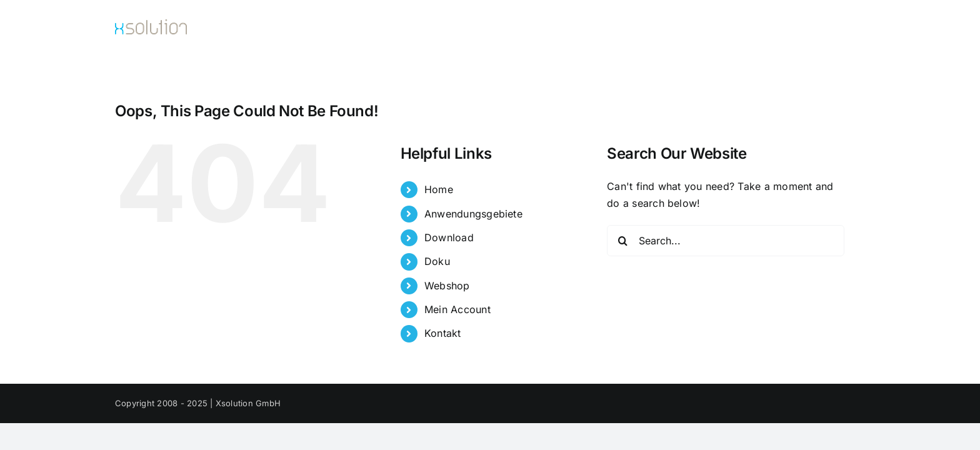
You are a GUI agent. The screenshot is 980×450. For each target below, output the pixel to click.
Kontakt (443, 333)
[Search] (622, 241)
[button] (860, 29)
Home (439, 189)
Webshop (447, 286)
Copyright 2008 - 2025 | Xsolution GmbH (198, 403)
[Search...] (726, 241)
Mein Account (457, 309)
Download (449, 237)
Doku (437, 261)
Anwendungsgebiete (473, 214)
